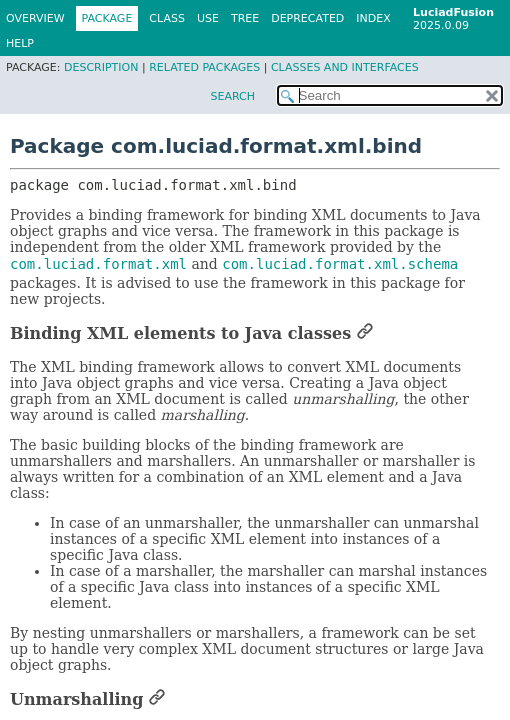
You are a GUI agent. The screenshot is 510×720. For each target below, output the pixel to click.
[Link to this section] (365, 333)
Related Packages (204, 67)
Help (20, 43)
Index (373, 18)
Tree (245, 18)
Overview (35, 18)
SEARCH (232, 96)
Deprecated (307, 18)
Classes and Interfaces (345, 67)
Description (101, 67)
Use (208, 18)
